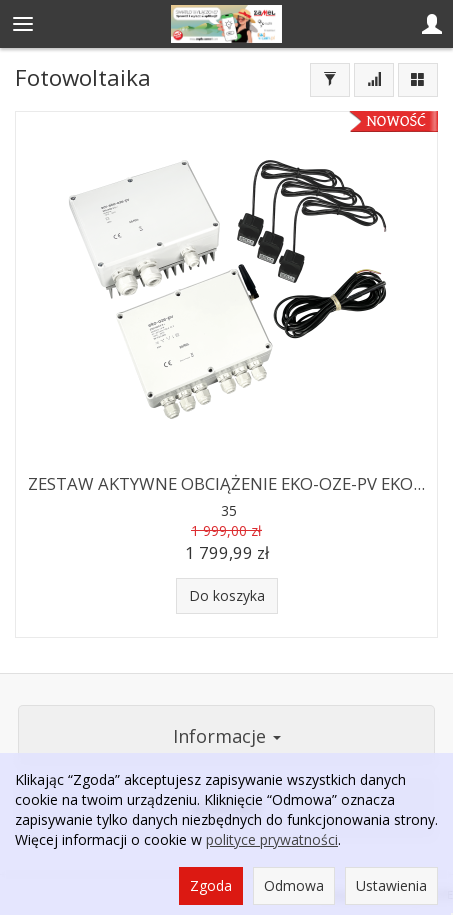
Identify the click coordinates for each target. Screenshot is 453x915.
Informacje (227, 736)
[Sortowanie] (374, 80)
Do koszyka (227, 595)
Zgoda (211, 885)
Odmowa (294, 885)
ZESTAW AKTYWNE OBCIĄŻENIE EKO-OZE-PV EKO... (226, 483)
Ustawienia (391, 885)
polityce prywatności (272, 839)
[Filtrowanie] (330, 80)
